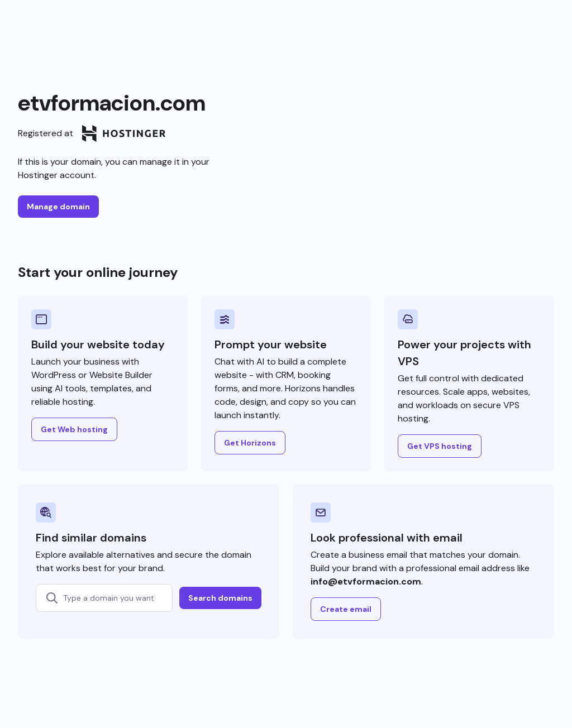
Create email (346, 609)
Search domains (220, 598)
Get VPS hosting (440, 446)
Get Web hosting (74, 429)
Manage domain (58, 207)
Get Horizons (250, 443)
